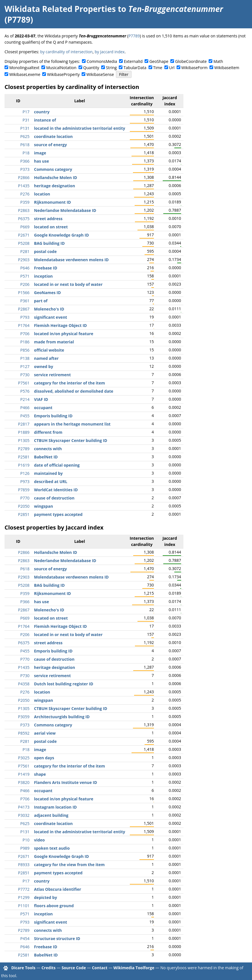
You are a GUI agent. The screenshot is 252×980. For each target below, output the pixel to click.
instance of (45, 120)
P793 (25, 317)
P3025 (24, 758)
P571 (25, 276)
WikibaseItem (227, 68)
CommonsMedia (102, 61)
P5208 (24, 243)
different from (48, 432)
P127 (25, 366)
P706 (25, 334)
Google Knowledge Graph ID (62, 235)
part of (41, 301)
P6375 (24, 219)
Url (172, 68)
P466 (25, 408)
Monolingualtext (24, 68)
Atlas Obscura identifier (58, 889)
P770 (25, 498)
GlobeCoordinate (191, 61)
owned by (44, 366)
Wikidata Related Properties (60, 9)
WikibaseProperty (63, 74)
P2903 (24, 260)
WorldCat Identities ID (56, 490)
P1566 (24, 293)
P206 (25, 284)
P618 (25, 145)
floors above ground (54, 906)
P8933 (24, 865)
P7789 (134, 36)
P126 (25, 473)
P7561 (24, 383)
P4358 (24, 684)
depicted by (45, 897)
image (40, 153)
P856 (25, 350)
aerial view (45, 733)
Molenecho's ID (49, 309)
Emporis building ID (53, 416)
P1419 (24, 774)
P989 (25, 848)
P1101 (24, 906)
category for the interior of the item (69, 383)
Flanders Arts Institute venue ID (65, 782)
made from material (54, 342)
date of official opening (57, 465)
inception (43, 276)
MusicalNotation (61, 68)
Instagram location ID (55, 807)
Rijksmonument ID (52, 202)
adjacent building (51, 815)
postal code (45, 251)
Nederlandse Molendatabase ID (65, 210)
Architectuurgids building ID (62, 717)
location (42, 194)
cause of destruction (54, 498)
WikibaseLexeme (25, 74)
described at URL (51, 482)
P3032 (24, 815)
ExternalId (133, 61)
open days (44, 758)
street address (48, 219)
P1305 (24, 440)
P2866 (24, 177)
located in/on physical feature (64, 334)
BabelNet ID (46, 457)
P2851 (24, 514)
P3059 (24, 717)
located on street (51, 227)
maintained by (48, 473)
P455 (25, 416)
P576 (25, 391)
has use (42, 161)
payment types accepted (58, 514)
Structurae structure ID (57, 938)
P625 (25, 136)
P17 (26, 112)
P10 (26, 840)
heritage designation (55, 186)
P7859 (24, 490)
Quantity (91, 68)
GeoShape (159, 61)
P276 (25, 194)
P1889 (24, 432)
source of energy (50, 145)
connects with (48, 449)
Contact (100, 968)
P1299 (24, 897)
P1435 (24, 186)
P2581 (24, 457)
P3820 (24, 782)
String (111, 68)
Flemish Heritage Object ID (60, 325)
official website (49, 350)
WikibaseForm (195, 68)
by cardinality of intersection (66, 52)
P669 (25, 227)
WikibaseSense (100, 74)
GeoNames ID (47, 293)
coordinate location (53, 136)
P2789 (24, 449)
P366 (25, 161)
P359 (25, 202)
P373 (25, 169)
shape (40, 774)
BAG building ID (49, 243)
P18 (26, 153)
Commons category (53, 169)
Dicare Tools (23, 968)
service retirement (52, 375)
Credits (48, 968)
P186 (25, 342)
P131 (25, 128)
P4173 (24, 807)
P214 (25, 399)
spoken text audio (52, 848)
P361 (25, 301)
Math (218, 61)
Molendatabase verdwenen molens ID (71, 260)
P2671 (24, 235)
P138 (25, 358)
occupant (43, 408)
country (42, 112)
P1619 (24, 465)
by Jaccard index (110, 52)
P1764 (24, 325)
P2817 (24, 424)
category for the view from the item (69, 865)
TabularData (135, 68)
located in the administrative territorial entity (80, 128)
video (39, 840)
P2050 (24, 506)
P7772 (24, 889)
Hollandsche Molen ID (56, 177)
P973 (25, 482)
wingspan (44, 506)
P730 (25, 375)
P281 (25, 251)
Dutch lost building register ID (64, 684)
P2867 (24, 309)
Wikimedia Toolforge (134, 968)
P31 (26, 120)
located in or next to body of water (68, 284)
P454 (25, 938)
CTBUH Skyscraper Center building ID (71, 440)
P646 (25, 268)
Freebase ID (46, 268)
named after (46, 358)
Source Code (74, 968)
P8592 (24, 733)
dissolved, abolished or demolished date (74, 391)
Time (158, 68)
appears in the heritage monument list (72, 424)
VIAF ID (41, 399)
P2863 (24, 210)
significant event (51, 317)
